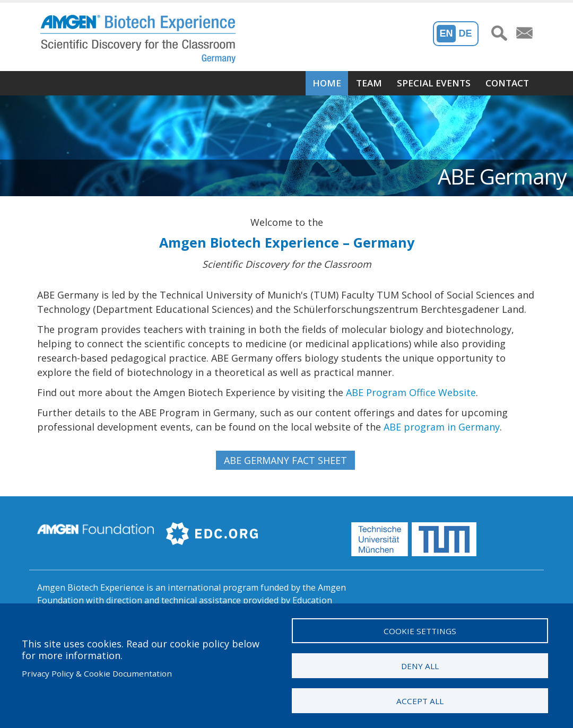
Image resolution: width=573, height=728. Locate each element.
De (466, 33)
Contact (507, 83)
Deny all (420, 665)
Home (327, 83)
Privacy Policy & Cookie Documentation (97, 673)
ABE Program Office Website (411, 392)
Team (369, 83)
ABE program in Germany (442, 427)
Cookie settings (420, 629)
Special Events (434, 83)
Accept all (420, 700)
